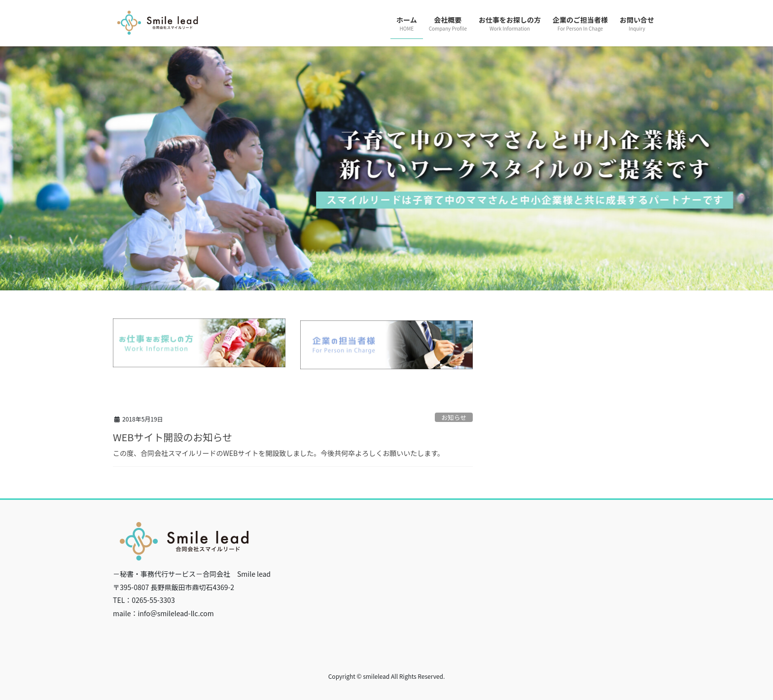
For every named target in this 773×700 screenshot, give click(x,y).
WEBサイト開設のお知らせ (173, 437)
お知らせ (454, 417)
